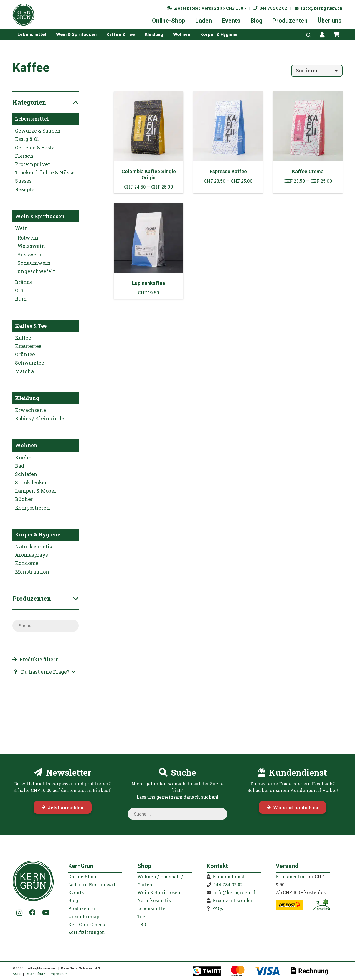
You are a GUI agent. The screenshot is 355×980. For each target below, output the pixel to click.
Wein (22, 228)
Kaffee (23, 338)
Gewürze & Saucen (38, 131)
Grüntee (25, 354)
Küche (23, 457)
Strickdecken (32, 482)
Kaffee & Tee (31, 326)
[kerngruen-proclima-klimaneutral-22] (321, 905)
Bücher (24, 499)
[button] (44, 672)
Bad (20, 466)
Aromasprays (31, 555)
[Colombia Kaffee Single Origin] (149, 142)
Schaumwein (34, 263)
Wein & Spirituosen (40, 216)
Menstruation (32, 572)
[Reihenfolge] (317, 71)
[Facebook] (32, 912)
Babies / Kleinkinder (41, 418)
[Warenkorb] (336, 35)
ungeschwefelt (36, 271)
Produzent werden (233, 900)
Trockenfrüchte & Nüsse (45, 172)
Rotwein (28, 238)
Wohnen (26, 445)
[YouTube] (46, 912)
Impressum (59, 974)
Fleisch (24, 156)
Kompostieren (32, 508)
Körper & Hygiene (38, 534)
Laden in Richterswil (92, 884)
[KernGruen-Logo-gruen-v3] (24, 15)
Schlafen (26, 474)
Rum (21, 299)
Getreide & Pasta (35, 147)
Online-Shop (82, 876)
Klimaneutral (291, 876)
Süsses (23, 181)
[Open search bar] (309, 35)
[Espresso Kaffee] (228, 142)
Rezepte (25, 189)
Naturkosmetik (34, 546)
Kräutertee (28, 346)
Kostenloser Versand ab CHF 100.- (206, 8)
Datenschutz (35, 974)
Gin (19, 290)
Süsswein (30, 254)
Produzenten (83, 908)
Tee (141, 916)
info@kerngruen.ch (319, 8)
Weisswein (31, 246)
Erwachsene (31, 410)
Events (76, 892)
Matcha (24, 371)
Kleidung (27, 398)
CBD (142, 924)
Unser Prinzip (84, 916)
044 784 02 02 (270, 8)
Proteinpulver (33, 164)
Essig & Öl (27, 139)
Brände (24, 282)
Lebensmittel (32, 119)
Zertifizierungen (87, 932)
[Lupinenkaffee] (149, 251)
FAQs (218, 908)
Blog (73, 900)
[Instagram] (20, 913)
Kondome (27, 563)
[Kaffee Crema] (308, 142)
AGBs (17, 974)
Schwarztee (30, 363)
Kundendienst (229, 876)
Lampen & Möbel (35, 491)
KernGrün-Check (87, 924)
